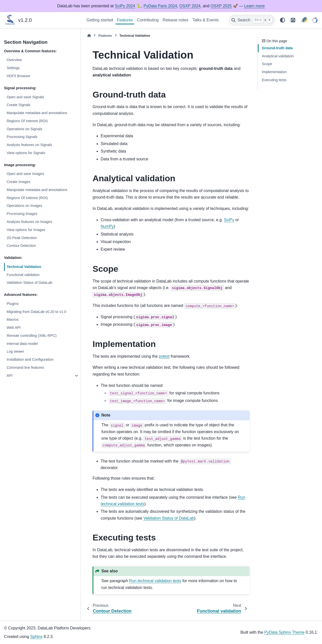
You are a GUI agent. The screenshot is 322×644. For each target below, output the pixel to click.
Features (125, 20)
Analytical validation (278, 56)
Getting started (100, 20)
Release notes (175, 20)
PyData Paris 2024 (160, 6)
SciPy (229, 220)
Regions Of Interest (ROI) (27, 121)
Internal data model (22, 344)
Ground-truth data (277, 48)
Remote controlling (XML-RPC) (31, 336)
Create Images (18, 182)
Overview (14, 60)
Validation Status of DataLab (29, 283)
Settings (13, 68)
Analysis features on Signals (29, 145)
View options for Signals (26, 153)
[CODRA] (315, 20)
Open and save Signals (25, 97)
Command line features (25, 367)
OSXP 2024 (190, 6)
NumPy (107, 226)
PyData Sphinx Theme (285, 632)
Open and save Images (25, 174)
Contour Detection (21, 246)
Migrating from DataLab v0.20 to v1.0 (36, 312)
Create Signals (18, 105)
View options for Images (26, 230)
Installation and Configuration (30, 359)
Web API (14, 328)
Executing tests (274, 80)
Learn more (255, 6)
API (9, 376)
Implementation (274, 72)
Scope (267, 64)
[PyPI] (304, 20)
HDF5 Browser (18, 76)
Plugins (12, 304)
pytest (164, 356)
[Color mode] (283, 20)
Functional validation (23, 275)
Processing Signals (22, 137)
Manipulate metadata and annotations (37, 113)
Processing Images (22, 214)
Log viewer (15, 351)
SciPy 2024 (125, 6)
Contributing (148, 20)
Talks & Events (206, 20)
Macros (12, 319)
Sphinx (36, 637)
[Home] (89, 36)
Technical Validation (24, 267)
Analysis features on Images (29, 222)
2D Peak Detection (22, 238)
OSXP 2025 (221, 6)
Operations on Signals (24, 129)
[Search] (252, 20)
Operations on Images (24, 206)
